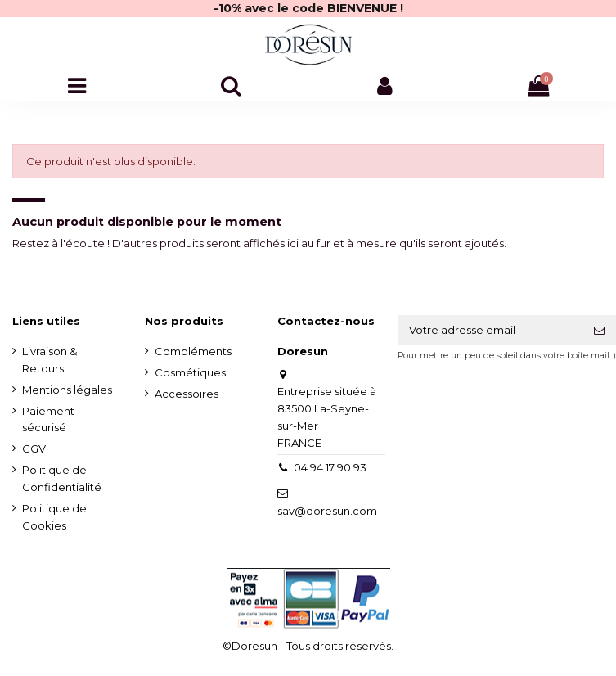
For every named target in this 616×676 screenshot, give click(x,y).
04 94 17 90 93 (330, 467)
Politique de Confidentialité (62, 478)
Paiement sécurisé (48, 419)
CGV (34, 448)
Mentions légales (67, 390)
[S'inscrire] (599, 330)
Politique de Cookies (54, 517)
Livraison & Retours (49, 360)
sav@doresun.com (327, 511)
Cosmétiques (190, 372)
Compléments (193, 351)
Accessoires (187, 394)
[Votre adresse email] (491, 330)
